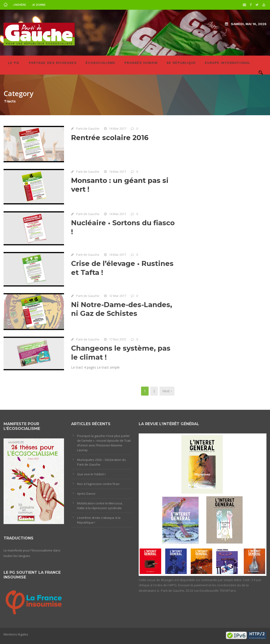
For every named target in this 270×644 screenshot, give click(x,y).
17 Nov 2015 (118, 340)
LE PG (14, 63)
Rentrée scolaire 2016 (110, 138)
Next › (167, 391)
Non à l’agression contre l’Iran (98, 484)
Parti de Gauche (88, 128)
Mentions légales (16, 634)
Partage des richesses (53, 63)
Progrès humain (141, 63)
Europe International (228, 63)
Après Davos (86, 494)
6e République (181, 63)
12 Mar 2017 (118, 296)
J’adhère (20, 5)
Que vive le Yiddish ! (91, 474)
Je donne (39, 5)
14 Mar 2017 (118, 128)
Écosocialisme (101, 63)
